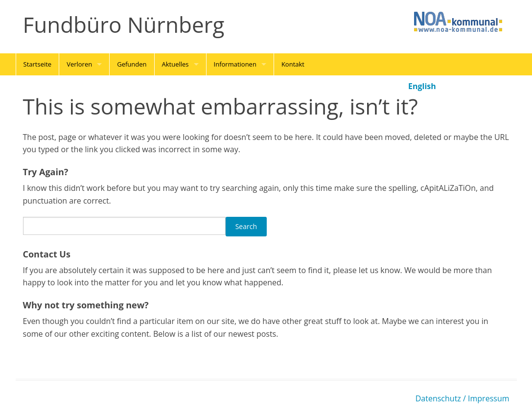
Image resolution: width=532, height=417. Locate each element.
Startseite (38, 64)
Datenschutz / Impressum (463, 398)
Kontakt (293, 64)
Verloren (79, 64)
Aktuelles (175, 64)
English (422, 86)
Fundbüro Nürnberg (124, 25)
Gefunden (132, 64)
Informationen (235, 64)
